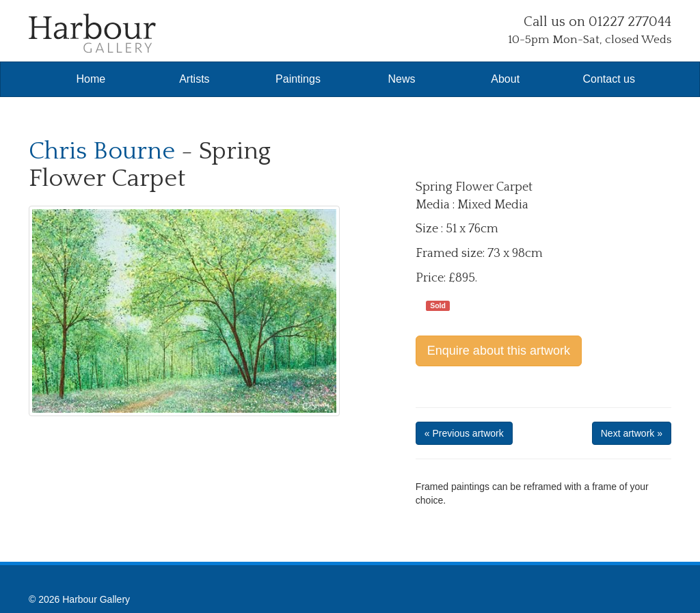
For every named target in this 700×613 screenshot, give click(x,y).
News (402, 79)
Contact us (609, 79)
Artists (194, 79)
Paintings (298, 79)
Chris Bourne (102, 151)
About (505, 79)
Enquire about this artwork (499, 351)
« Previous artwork (464, 433)
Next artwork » (632, 433)
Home (91, 79)
